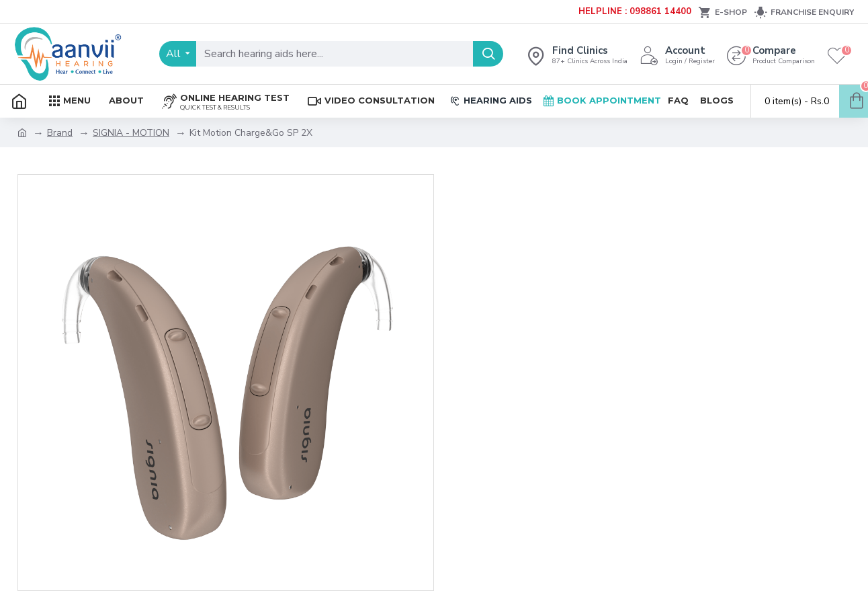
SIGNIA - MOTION (131, 133)
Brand (60, 133)
